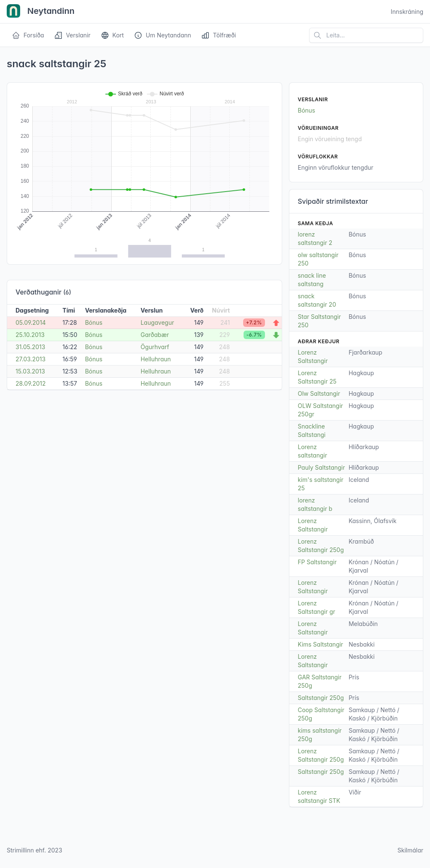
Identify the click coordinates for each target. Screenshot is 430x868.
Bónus (94, 322)
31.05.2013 (30, 347)
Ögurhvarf (155, 347)
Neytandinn (41, 12)
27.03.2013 (30, 359)
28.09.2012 (31, 383)
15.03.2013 (30, 371)
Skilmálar (410, 850)
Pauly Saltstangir (321, 467)
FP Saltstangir (317, 562)
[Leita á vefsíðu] (366, 35)
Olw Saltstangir (319, 393)
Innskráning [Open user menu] (407, 12)
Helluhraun (156, 359)
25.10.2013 (30, 335)
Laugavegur (157, 322)
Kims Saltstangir (320, 644)
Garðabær (155, 335)
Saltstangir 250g (321, 698)
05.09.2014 (31, 322)
